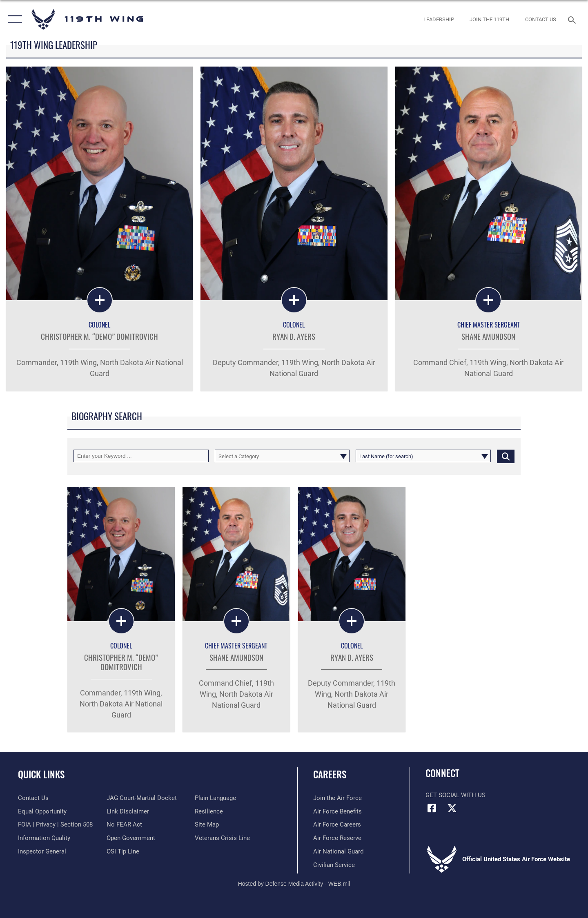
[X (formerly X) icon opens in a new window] (452, 808)
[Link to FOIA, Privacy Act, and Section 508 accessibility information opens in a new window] (55, 824)
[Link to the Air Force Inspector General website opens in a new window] (42, 851)
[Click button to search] (506, 456)
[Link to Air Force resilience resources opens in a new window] (209, 811)
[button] (13, 19)
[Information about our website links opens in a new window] (128, 811)
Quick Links (41, 774)
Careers (330, 774)
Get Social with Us (455, 795)
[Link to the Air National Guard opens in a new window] (338, 851)
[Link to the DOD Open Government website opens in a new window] (131, 838)
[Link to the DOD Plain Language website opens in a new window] (215, 798)
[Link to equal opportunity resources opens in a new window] (42, 811)
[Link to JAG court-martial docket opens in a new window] (142, 798)
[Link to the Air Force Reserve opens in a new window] (337, 838)
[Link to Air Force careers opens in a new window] (337, 824)
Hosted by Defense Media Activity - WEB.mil (294, 884)
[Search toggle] (573, 19)
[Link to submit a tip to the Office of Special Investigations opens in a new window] (123, 851)
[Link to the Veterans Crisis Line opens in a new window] (222, 838)
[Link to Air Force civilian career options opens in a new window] (334, 865)
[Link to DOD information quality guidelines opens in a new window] (44, 838)
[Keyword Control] (141, 456)
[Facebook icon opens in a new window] (432, 808)
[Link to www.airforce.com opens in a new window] (337, 798)
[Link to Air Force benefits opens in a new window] (337, 811)
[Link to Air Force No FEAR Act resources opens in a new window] (124, 824)
